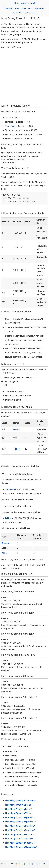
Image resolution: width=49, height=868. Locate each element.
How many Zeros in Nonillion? (19, 839)
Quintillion (17, 13)
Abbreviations (29, 13)
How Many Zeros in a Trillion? (19, 813)
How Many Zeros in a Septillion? (20, 830)
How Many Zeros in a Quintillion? (20, 822)
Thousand (8, 9)
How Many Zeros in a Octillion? (20, 834)
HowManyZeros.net (15, 864)
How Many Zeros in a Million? (19, 805)
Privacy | (30, 864)
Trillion (31, 9)
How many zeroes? (24, 3)
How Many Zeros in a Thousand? (20, 801)
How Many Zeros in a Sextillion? (20, 826)
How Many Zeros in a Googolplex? (21, 847)
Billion (24, 9)
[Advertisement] (24, 77)
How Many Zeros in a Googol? (19, 843)
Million (16, 9)
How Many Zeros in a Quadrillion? (21, 818)
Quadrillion (40, 9)
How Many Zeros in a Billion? (19, 809)
